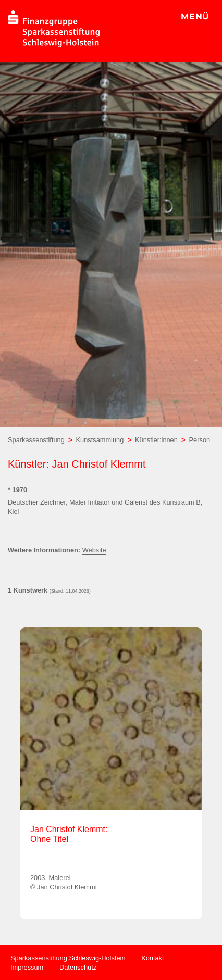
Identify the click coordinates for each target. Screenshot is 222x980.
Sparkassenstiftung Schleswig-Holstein (68, 958)
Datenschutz (78, 967)
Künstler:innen (156, 440)
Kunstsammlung (100, 440)
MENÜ (195, 16)
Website (94, 550)
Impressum (27, 967)
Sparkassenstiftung (36, 440)
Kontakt (152, 958)
